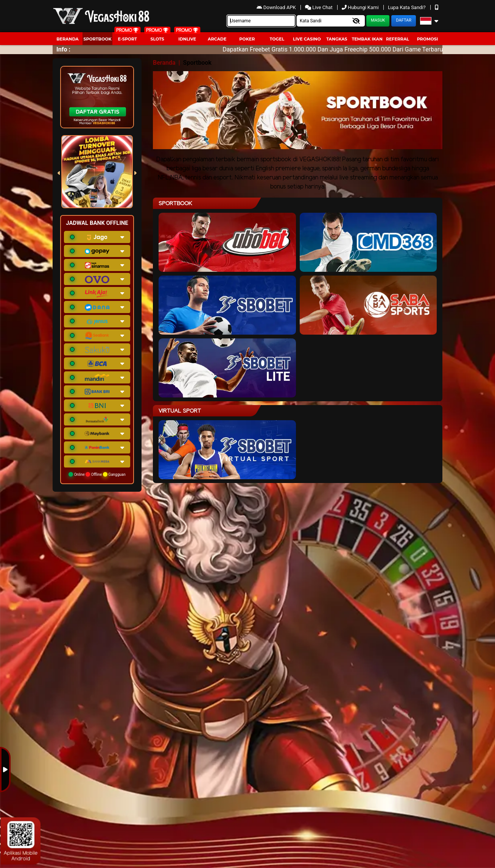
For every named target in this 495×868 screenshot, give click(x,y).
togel (277, 39)
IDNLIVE (187, 39)
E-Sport (127, 39)
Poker (247, 39)
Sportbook (97, 39)
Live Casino (307, 39)
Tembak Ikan (367, 39)
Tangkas (337, 39)
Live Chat (319, 7)
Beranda (68, 39)
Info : (63, 49)
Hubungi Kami (361, 7)
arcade (217, 39)
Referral (398, 39)
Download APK (277, 7)
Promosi (428, 39)
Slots (157, 39)
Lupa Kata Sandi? (407, 7)
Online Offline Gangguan (97, 474)
